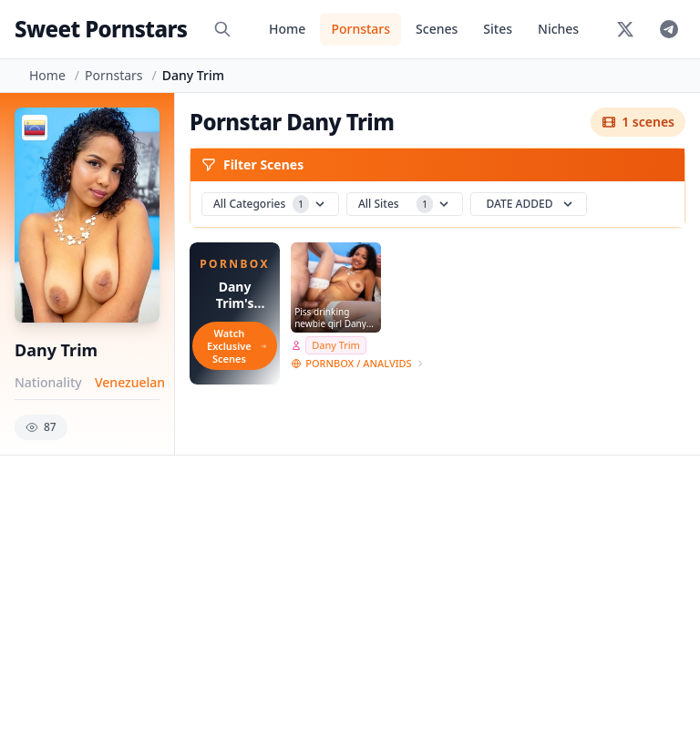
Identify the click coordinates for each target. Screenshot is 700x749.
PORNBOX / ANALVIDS (358, 363)
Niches (558, 29)
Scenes (437, 29)
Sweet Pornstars (101, 29)
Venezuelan (130, 382)
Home (287, 29)
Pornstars (360, 29)
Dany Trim (336, 345)
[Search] (222, 29)
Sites (498, 29)
